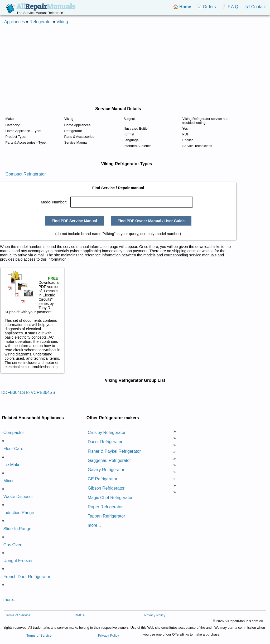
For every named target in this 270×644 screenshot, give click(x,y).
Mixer (9, 481)
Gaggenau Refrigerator (109, 460)
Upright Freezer (18, 561)
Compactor (14, 433)
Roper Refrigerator (105, 507)
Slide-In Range (17, 529)
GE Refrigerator (103, 479)
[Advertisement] (135, 65)
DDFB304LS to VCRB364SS (28, 392)
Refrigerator (41, 22)
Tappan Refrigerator (106, 516)
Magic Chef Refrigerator (110, 498)
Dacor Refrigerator (105, 442)
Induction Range (19, 513)
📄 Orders (206, 7)
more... (10, 600)
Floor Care (13, 449)
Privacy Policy (155, 615)
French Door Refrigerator (27, 577)
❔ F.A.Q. (230, 7)
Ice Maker (13, 465)
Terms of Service (18, 615)
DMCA (80, 615)
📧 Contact (255, 7)
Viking (62, 22)
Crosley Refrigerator (107, 433)
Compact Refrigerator (26, 174)
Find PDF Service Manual (74, 221)
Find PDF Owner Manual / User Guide (151, 221)
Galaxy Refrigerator (106, 470)
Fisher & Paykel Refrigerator (114, 451)
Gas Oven (13, 545)
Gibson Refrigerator (106, 488)
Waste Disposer (18, 497)
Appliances (15, 22)
